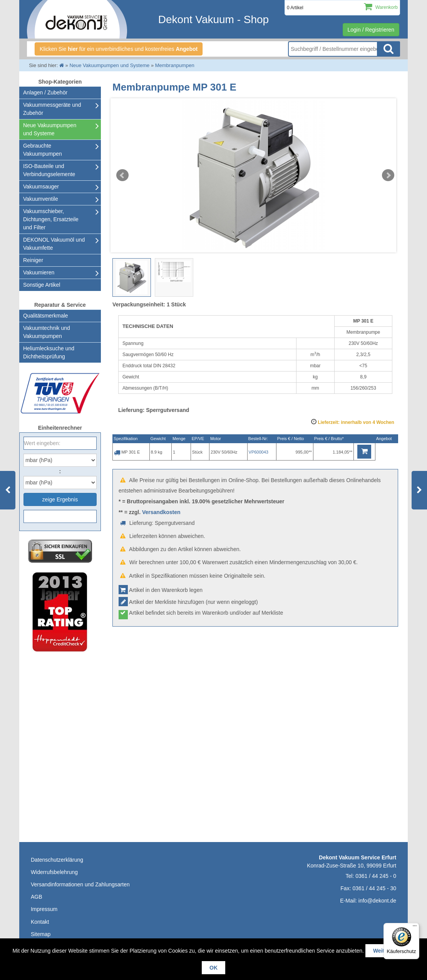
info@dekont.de (377, 901)
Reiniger (33, 260)
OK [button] (213, 968)
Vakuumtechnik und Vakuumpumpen (47, 332)
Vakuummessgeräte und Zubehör (52, 109)
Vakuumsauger (41, 187)
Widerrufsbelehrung (54, 872)
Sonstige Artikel (42, 285)
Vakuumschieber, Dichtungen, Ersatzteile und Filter (51, 219)
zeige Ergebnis (60, 499)
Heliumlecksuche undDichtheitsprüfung (49, 352)
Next (388, 175)
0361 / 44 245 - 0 (376, 876)
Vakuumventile (41, 199)
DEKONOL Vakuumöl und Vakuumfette (54, 244)
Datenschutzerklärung (57, 860)
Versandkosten (161, 512)
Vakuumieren (39, 272)
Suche (388, 49)
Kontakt (40, 922)
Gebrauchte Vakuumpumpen (43, 150)
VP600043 (259, 452)
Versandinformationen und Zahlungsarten (80, 884)
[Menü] (415, 928)
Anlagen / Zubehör (45, 92)
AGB (37, 897)
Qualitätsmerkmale (46, 316)
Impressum (44, 909)
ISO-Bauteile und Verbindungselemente (49, 170)
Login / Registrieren (371, 30)
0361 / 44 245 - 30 (374, 888)
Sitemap (41, 934)
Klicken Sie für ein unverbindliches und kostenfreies (119, 49)
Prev (122, 175)
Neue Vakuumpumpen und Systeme (50, 129)
